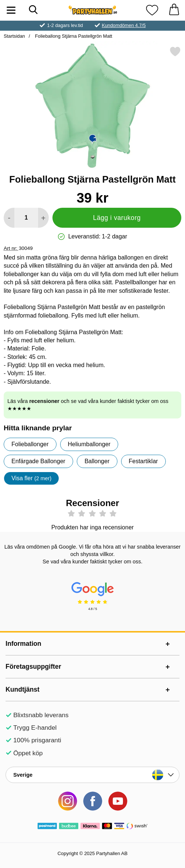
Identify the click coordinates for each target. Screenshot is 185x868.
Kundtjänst (23, 689)
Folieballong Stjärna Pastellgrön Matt (73, 36)
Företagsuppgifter (33, 667)
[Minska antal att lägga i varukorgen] (9, 218)
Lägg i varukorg (117, 218)
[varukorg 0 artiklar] (174, 10)
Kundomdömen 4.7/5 (124, 25)
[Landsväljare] (92, 775)
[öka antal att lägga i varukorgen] (43, 218)
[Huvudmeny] (11, 10)
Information (23, 644)
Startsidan (14, 36)
